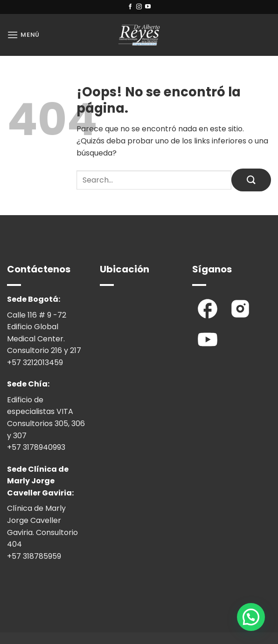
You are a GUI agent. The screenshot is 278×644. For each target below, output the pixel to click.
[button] (23, 35)
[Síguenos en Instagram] (139, 7)
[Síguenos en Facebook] (130, 7)
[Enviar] (251, 180)
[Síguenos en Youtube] (148, 7)
